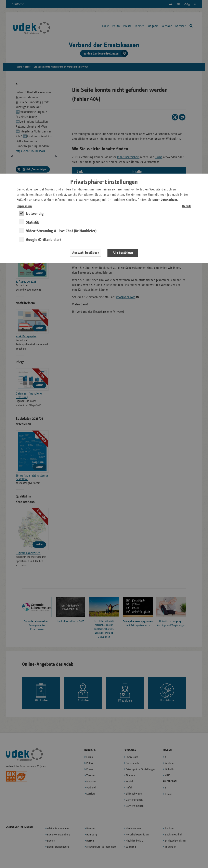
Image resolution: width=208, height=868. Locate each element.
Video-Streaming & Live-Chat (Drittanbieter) (61, 231)
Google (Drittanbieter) (43, 240)
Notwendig (35, 214)
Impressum (24, 206)
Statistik (33, 222)
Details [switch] (187, 206)
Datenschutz (169, 200)
